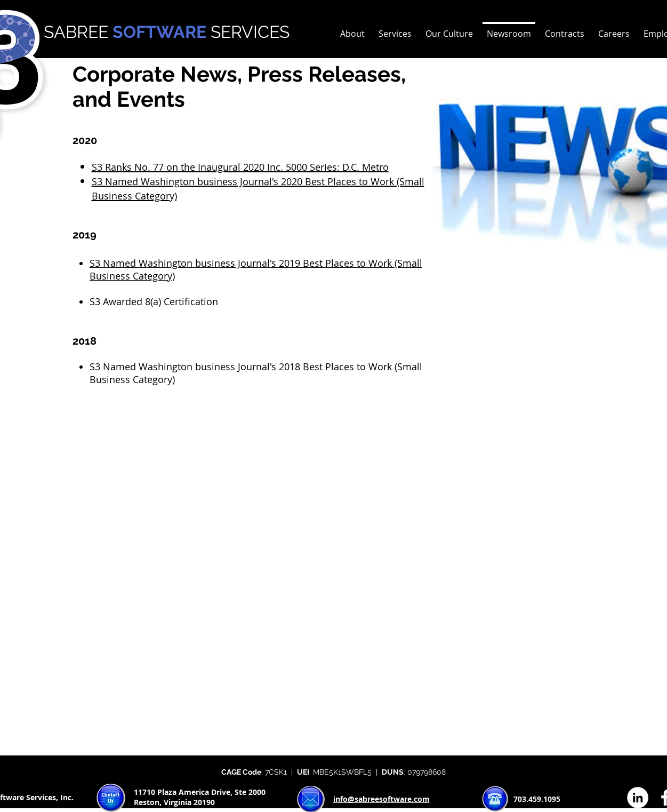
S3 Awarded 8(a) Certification (154, 301)
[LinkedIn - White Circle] (638, 798)
